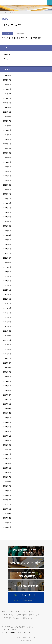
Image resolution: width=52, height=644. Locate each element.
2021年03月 (8, 345)
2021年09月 (8, 317)
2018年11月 (7, 450)
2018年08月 (8, 463)
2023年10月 (8, 208)
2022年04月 (8, 285)
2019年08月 (8, 409)
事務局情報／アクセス (11, 618)
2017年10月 (8, 504)
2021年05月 (8, 336)
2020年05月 (8, 381)
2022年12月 (8, 253)
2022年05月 (8, 281)
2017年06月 (8, 523)
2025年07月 (8, 112)
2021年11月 (7, 308)
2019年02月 (8, 436)
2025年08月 (8, 107)
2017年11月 (7, 500)
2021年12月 (8, 304)
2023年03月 (8, 240)
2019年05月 (8, 422)
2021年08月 (8, 322)
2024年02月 (8, 190)
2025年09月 (8, 103)
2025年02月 (8, 135)
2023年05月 (8, 231)
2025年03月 (8, 130)
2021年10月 (8, 313)
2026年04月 (8, 75)
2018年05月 (8, 477)
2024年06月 (8, 171)
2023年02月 (8, 244)
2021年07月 (8, 326)
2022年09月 (8, 263)
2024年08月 (8, 162)
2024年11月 (7, 149)
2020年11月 (7, 363)
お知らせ (7, 54)
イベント (7, 59)
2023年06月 (8, 226)
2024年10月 (8, 153)
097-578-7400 (11, 632)
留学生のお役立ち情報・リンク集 (28, 615)
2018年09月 (8, 459)
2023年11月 (7, 203)
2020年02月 (8, 390)
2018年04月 (8, 482)
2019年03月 (8, 431)
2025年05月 (8, 121)
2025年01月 (8, 139)
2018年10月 (8, 454)
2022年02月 (8, 294)
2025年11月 (7, 94)
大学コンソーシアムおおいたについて (23, 612)
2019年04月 (8, 427)
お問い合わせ (27, 618)
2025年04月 (8, 126)
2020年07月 (8, 377)
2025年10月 (8, 98)
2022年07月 (8, 272)
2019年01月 (8, 441)
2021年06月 (8, 331)
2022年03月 (8, 290)
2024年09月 (8, 158)
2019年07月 (8, 413)
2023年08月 (8, 217)
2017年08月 (8, 514)
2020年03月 (8, 386)
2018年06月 (8, 472)
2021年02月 (8, 349)
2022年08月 (8, 267)
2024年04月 (8, 180)
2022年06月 (8, 276)
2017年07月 (8, 518)
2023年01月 (8, 249)
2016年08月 (8, 527)
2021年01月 (8, 354)
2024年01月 (8, 194)
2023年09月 (8, 212)
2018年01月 (8, 495)
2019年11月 (7, 395)
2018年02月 (8, 491)
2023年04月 (8, 235)
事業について (9, 615)
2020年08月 (8, 372)
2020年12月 (8, 358)
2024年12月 (8, 144)
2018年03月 (8, 486)
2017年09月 (8, 509)
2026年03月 (8, 80)
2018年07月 (8, 468)
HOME (5, 12)
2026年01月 (8, 89)
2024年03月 (8, 185)
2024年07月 (8, 167)
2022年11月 (7, 258)
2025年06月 (8, 117)
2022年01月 (8, 299)
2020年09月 (8, 367)
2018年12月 (8, 445)
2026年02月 (8, 85)
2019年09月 (8, 404)
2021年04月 (8, 340)
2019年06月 (8, 418)
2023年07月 (8, 222)
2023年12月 (8, 199)
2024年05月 (8, 176)
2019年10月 (8, 399)
